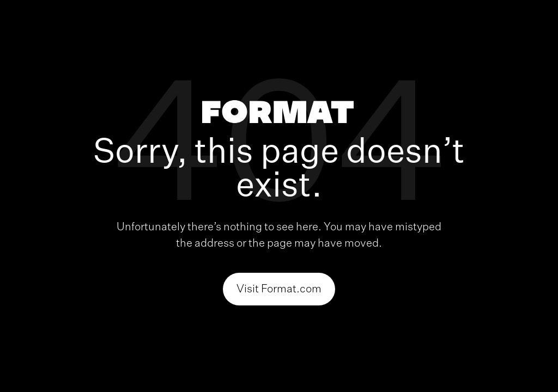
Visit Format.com (279, 289)
